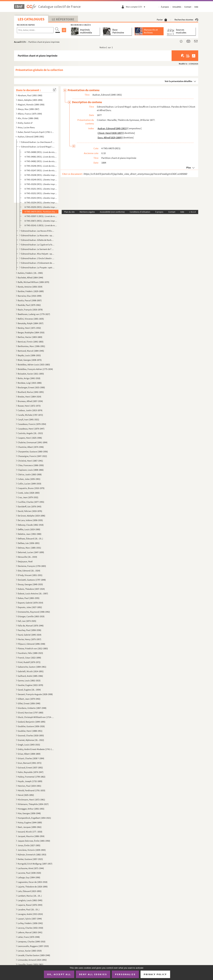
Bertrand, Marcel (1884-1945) (31, 351)
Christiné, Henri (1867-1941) (30, 461)
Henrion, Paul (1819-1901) (30, 786)
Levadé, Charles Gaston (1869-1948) (34, 955)
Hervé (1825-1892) (26, 795)
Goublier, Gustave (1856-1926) (31, 726)
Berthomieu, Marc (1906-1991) (31, 346)
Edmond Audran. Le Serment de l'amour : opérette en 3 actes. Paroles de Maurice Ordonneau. (38, 249)
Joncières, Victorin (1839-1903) (32, 850)
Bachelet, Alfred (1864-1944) (30, 277)
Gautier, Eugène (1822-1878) (30, 685)
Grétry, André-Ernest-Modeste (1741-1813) (36, 749)
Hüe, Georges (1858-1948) (29, 813)
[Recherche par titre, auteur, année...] (35, 30)
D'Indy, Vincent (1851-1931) (30, 575)
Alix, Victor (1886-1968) (28, 118)
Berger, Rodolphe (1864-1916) (31, 332)
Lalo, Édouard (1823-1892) (30, 891)
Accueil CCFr (20, 42)
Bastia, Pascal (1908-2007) (30, 300)
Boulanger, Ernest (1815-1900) (31, 387)
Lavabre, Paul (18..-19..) (29, 909)
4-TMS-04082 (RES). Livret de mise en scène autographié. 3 (41, 161)
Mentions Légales (87, 212)
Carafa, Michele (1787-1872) (30, 415)
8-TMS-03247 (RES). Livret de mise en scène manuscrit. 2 (41, 170)
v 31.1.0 (192, 212)
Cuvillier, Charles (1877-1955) (31, 502)
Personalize (125, 974)
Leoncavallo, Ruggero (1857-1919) (33, 946)
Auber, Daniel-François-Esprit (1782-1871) (36, 132)
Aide (196, 7)
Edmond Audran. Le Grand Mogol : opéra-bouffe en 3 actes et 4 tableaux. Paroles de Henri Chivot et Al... (38, 147)
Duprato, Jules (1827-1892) (30, 607)
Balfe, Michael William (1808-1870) (34, 282)
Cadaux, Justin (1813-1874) (30, 410)
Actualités (177, 7)
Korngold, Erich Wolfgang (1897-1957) (35, 864)
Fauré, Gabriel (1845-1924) (30, 635)
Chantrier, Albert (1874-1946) (31, 447)
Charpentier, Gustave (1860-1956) (33, 452)
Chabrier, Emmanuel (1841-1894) (33, 442)
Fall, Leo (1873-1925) (27, 621)
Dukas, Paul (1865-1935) (29, 598)
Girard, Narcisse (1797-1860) (31, 713)
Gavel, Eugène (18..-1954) (29, 690)
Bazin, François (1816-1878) (30, 310)
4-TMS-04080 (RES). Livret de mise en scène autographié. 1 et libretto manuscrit (41, 152)
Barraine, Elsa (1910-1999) (30, 296)
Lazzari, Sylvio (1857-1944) (30, 919)
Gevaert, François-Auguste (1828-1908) (35, 694)
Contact (188, 7)
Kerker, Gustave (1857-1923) (30, 859)
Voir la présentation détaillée (179, 81)
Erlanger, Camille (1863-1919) (31, 616)
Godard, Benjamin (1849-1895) (32, 722)
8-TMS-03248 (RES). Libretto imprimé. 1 (41, 175)
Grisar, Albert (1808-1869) (29, 754)
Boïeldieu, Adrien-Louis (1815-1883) (34, 365)
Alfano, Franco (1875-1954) (30, 114)
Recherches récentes (186, 20)
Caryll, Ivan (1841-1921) (28, 419)
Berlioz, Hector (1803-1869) (30, 337)
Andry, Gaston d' (25, 123)
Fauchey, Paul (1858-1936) (30, 630)
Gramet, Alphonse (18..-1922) (31, 740)
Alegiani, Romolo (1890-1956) (31, 105)
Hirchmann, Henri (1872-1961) (31, 800)
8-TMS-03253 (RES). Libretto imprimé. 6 (41, 198)
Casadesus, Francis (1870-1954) (32, 424)
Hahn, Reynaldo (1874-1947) (31, 772)
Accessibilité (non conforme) (112, 212)
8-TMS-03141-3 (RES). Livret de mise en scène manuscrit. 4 (41, 225)
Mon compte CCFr (136, 7)
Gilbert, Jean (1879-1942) (29, 699)
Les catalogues (31, 19)
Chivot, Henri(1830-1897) (110, 133)
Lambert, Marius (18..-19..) (30, 896)
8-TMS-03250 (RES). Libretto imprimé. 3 (41, 184)
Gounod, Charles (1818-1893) (31, 735)
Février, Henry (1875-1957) (30, 639)
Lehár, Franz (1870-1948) (29, 937)
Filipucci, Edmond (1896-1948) (32, 644)
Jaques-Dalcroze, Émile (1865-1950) (34, 841)
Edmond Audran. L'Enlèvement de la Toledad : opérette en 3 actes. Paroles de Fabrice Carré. (38, 263)
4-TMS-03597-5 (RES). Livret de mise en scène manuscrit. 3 (41, 216)
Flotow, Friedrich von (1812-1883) (33, 648)
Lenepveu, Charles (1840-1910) (32, 942)
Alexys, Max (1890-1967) (29, 109)
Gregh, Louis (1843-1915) (29, 745)
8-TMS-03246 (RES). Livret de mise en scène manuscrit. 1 (41, 166)
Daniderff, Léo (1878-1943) (30, 506)
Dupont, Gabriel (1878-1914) (30, 603)
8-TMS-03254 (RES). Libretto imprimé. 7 (41, 202)
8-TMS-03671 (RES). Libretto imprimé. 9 (41, 221)
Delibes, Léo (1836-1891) (29, 543)
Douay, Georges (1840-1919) (30, 584)
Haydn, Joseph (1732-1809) (30, 781)
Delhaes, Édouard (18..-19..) (30, 539)
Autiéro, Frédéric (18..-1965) (30, 273)
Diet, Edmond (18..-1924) (29, 571)
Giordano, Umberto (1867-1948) (32, 708)
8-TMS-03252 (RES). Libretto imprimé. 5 (41, 193)
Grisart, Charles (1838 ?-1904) (31, 758)
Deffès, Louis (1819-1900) (29, 529)
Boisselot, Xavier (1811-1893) (31, 374)
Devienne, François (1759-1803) (32, 566)
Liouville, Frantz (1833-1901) (31, 964)
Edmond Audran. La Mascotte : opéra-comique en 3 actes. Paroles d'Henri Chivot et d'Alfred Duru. (38, 235)
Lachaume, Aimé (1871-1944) (31, 868)
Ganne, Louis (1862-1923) (29, 680)
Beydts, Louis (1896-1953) (29, 355)
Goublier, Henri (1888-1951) (30, 731)
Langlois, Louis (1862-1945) (30, 900)
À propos (165, 7)
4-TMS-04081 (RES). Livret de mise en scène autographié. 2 (41, 157)
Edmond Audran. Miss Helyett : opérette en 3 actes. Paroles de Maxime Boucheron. (38, 254)
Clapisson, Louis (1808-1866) (31, 470)
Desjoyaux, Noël (25, 561)
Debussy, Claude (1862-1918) (31, 525)
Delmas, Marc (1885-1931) (29, 548)
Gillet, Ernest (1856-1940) (29, 703)
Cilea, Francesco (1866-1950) (31, 465)
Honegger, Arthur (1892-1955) (31, 809)
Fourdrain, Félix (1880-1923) (30, 653)
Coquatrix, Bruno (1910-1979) (31, 488)
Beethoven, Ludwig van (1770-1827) (34, 314)
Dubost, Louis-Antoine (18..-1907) (33, 593)
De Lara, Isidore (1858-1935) (30, 520)
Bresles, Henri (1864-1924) (30, 397)
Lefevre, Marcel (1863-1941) (30, 932)
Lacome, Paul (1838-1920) (29, 873)
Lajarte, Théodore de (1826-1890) (33, 887)
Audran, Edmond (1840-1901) (31, 137)
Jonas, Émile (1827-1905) (29, 845)
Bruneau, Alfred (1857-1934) (30, 401)
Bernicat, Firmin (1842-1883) (31, 342)
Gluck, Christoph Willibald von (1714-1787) (36, 717)
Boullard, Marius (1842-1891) (31, 392)
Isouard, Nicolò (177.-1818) (30, 832)
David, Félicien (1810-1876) (30, 511)
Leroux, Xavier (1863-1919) (30, 951)
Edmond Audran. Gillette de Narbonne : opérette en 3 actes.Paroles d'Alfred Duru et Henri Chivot (38, 240)
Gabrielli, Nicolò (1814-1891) (31, 671)
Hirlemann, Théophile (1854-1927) (33, 804)
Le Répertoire (63, 19)
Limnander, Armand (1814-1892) (32, 960)
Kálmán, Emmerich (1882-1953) (32, 855)
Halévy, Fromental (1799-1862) (32, 777)
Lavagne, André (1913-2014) (30, 914)
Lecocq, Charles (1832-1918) (30, 928)
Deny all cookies (93, 974)
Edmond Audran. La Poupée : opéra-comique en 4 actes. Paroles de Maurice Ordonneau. (38, 267)
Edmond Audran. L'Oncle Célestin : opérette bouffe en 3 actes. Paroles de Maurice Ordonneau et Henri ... (38, 258)
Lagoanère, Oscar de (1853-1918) (33, 882)
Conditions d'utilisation (140, 212)
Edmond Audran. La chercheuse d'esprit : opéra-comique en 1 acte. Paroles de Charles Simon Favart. (38, 142)
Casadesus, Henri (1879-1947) (31, 429)
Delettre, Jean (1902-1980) (30, 534)
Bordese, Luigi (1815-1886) (30, 383)
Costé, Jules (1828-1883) (29, 493)
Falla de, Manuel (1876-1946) (31, 626)
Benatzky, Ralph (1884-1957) (31, 323)
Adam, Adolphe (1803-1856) (30, 100)
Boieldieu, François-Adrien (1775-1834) (35, 369)
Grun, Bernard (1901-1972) (30, 763)
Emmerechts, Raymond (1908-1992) (34, 612)
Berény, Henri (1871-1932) (29, 328)
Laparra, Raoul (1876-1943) (30, 905)
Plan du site (69, 212)
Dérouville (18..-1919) (27, 557)
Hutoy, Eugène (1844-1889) (30, 822)
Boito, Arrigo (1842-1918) (29, 378)
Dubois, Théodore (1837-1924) (31, 589)
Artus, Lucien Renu (26, 127)
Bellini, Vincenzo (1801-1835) (31, 319)
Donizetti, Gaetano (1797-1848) (32, 580)
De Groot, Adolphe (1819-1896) (32, 516)
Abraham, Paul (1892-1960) (30, 95)
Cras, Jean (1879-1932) (28, 497)
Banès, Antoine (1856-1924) (30, 287)
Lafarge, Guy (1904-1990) (29, 877)
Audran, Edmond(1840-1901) (112, 128)
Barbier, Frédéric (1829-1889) (31, 291)
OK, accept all (59, 974)
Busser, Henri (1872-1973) (29, 406)
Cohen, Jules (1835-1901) (29, 479)
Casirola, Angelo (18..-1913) (30, 433)
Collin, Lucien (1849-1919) (30, 484)
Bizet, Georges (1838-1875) (30, 360)
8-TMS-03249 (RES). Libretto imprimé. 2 (41, 180)
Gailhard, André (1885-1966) (30, 676)
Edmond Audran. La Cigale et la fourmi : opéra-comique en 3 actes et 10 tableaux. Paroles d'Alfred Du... (38, 245)
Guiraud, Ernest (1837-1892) (30, 767)
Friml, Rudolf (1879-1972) (29, 662)
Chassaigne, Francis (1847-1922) (32, 456)
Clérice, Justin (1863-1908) (30, 474)
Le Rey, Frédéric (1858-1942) (30, 923)
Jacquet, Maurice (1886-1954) (31, 836)
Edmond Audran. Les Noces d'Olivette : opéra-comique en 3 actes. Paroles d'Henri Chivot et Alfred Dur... (38, 231)
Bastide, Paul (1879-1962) (29, 305)
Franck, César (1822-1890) (29, 658)
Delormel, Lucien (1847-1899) (31, 552)
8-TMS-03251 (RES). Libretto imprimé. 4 (41, 189)
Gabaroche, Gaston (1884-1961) (32, 667)
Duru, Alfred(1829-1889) (110, 138)
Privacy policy (155, 974)
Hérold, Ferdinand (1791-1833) (32, 790)
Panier (162, 20)
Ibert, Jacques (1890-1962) (30, 827)
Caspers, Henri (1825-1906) (30, 438)
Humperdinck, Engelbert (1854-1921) (34, 818)
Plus (189, 168)
